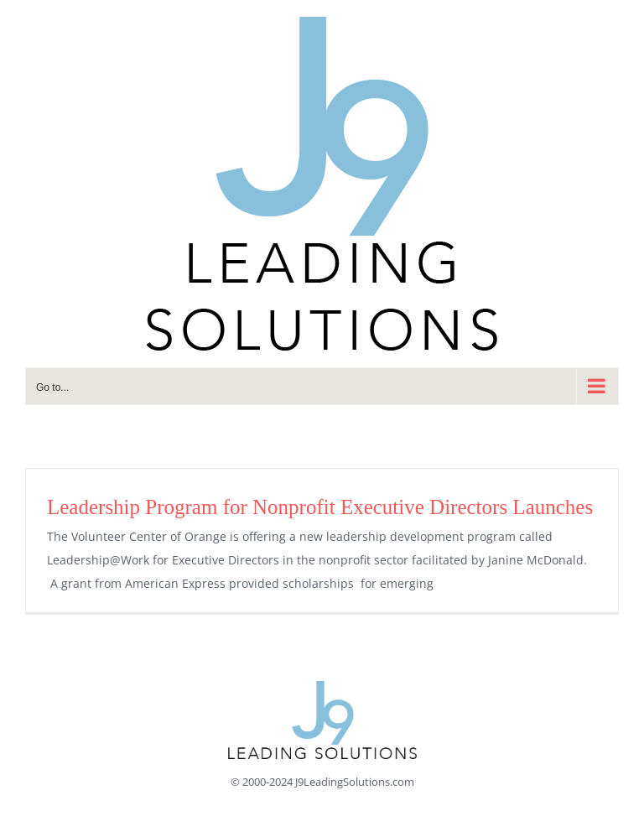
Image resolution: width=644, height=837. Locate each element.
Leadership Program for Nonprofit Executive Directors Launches (320, 507)
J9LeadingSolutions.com (355, 782)
